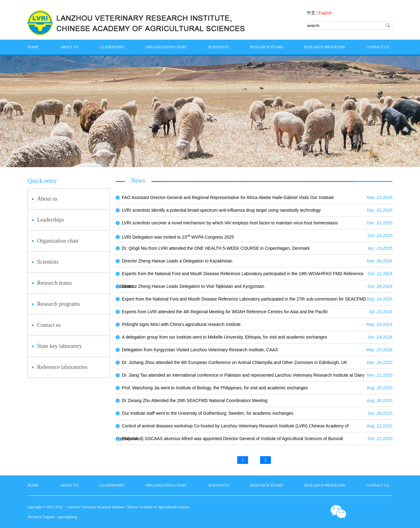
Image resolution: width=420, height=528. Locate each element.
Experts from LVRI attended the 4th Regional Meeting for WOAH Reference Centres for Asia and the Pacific (225, 312)
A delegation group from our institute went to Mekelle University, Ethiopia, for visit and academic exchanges (225, 337)
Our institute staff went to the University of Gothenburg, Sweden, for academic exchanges (208, 413)
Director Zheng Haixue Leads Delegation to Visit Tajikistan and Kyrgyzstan (193, 286)
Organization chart (166, 47)
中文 (311, 13)
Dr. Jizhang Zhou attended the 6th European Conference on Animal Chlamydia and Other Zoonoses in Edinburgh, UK (234, 362)
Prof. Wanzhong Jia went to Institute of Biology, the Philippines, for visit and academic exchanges (215, 388)
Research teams (266, 47)
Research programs (325, 47)
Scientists (219, 47)
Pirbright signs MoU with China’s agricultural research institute (181, 324)
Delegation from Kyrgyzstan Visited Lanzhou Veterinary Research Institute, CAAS (200, 350)
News (138, 180)
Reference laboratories (62, 367)
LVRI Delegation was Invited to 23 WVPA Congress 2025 (178, 237)
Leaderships (112, 47)
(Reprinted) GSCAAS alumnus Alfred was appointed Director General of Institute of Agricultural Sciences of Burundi (232, 439)
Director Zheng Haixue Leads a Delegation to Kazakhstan (177, 261)
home (33, 47)
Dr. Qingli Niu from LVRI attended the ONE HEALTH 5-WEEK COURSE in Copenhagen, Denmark (216, 248)
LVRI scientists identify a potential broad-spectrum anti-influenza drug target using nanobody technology (221, 210)
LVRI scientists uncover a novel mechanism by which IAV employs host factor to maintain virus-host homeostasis (230, 223)
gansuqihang (68, 517)
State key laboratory (60, 346)
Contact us (378, 47)
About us (69, 47)
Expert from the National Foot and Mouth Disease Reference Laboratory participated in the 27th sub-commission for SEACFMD (244, 299)
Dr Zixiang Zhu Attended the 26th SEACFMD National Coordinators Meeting (195, 400)
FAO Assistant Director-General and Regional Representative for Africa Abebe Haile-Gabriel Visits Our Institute (228, 197)
